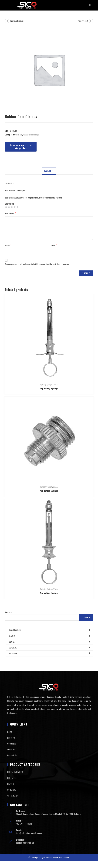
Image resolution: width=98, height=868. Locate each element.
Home (10, 732)
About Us (11, 749)
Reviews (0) (49, 171)
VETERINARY (50, 653)
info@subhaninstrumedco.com (29, 833)
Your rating (10, 204)
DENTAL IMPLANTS (15, 772)
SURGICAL (50, 648)
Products (11, 738)
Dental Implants (50, 630)
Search (8, 612)
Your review (10, 213)
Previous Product (17, 21)
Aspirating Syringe (49, 388)
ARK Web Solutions (62, 857)
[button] (90, 5)
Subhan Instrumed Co (25, 843)
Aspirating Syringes (46, 384)
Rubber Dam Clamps (31, 135)
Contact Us (12, 755)
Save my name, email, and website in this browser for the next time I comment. (37, 264)
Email (54, 245)
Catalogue (12, 744)
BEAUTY (50, 636)
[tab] (49, 171)
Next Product (83, 21)
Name (8, 245)
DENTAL (19, 135)
